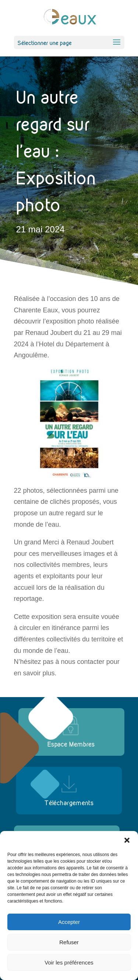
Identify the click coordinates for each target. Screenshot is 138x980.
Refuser (69, 942)
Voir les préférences (69, 962)
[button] (127, 840)
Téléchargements (69, 803)
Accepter (69, 922)
